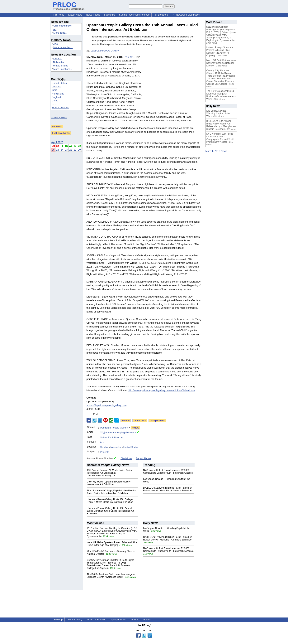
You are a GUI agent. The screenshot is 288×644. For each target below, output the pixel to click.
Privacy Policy (74, 620)
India (54, 90)
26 (53, 150)
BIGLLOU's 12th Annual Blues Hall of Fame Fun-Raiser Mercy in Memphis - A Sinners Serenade (168, 489)
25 (58, 150)
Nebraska (59, 62)
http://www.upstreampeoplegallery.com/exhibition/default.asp (161, 390)
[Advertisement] (173, 83)
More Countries (60, 107)
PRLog (129, 57)
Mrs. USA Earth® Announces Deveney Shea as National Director (221, 63)
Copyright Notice (118, 620)
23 (66, 150)
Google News (157, 421)
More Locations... (63, 69)
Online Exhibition (63, 26)
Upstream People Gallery (105, 51)
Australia (57, 87)
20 (79, 150)
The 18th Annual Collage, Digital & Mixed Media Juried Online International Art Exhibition (111, 492)
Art (55, 29)
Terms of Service (95, 620)
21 (75, 150)
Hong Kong (58, 94)
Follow (135, 428)
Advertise (147, 620)
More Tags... (60, 33)
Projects (104, 452)
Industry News (59, 117)
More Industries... (63, 47)
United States (61, 66)
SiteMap (58, 620)
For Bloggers (161, 15)
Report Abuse (143, 458)
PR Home (59, 15)
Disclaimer (126, 458)
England (56, 97)
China (55, 101)
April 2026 (57, 142)
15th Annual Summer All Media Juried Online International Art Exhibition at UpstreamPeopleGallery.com (110, 473)
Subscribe (110, 15)
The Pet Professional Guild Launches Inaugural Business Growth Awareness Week (111, 576)
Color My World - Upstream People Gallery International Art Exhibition (109, 483)
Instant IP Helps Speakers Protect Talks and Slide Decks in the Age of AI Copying (112, 544)
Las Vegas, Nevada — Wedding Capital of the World (218, 114)
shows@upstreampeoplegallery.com (107, 405)
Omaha (57, 58)
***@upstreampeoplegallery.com (118, 432)
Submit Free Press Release (134, 15)
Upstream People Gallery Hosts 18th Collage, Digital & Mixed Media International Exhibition (110, 501)
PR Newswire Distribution (186, 15)
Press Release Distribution (69, 7)
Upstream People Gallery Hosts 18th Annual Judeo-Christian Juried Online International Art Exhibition (110, 511)
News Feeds (93, 15)
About (135, 620)
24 (62, 150)
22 (71, 150)
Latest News (75, 15)
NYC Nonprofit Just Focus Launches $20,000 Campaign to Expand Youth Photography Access (168, 472)
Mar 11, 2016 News (216, 151)
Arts (55, 44)
